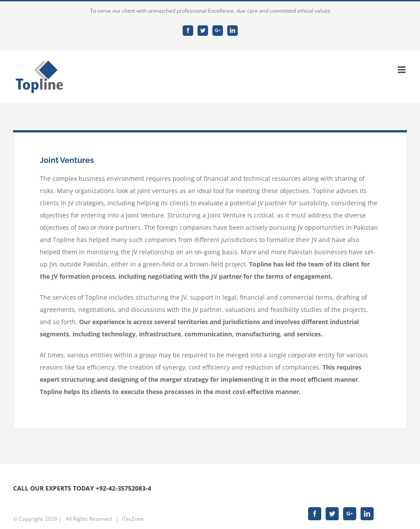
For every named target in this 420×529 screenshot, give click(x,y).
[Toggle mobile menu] (402, 70)
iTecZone (133, 519)
